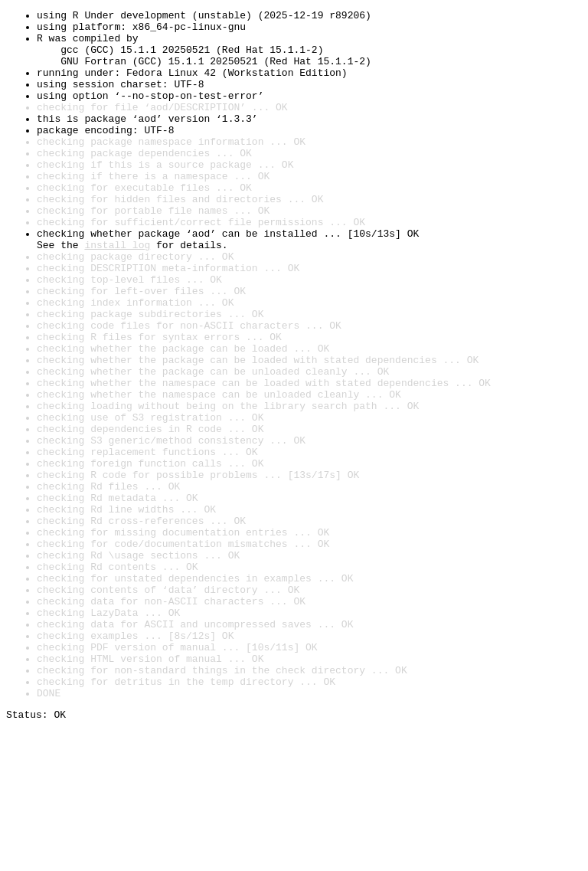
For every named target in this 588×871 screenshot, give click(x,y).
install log (117, 293)
